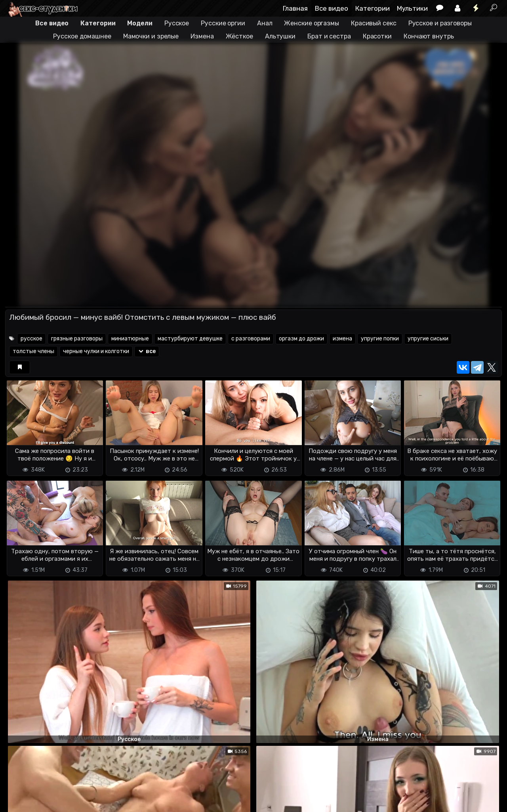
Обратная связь (88, 792)
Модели (140, 23)
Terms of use (46, 792)
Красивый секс (374, 23)
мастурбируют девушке (190, 339)
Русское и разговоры (440, 23)
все (147, 351)
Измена (202, 36)
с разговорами (251, 339)
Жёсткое (239, 36)
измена (342, 339)
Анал (265, 23)
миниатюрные (130, 339)
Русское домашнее (82, 36)
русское (31, 339)
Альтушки (280, 36)
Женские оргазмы (312, 23)
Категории (373, 8)
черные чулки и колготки (96, 351)
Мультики (412, 8)
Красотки (377, 36)
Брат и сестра (329, 36)
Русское (177, 23)
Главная (295, 8)
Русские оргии (223, 23)
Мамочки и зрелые (151, 36)
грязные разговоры (77, 339)
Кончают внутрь (429, 36)
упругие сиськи (428, 339)
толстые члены (33, 351)
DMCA (18, 792)
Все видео (332, 8)
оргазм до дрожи (301, 339)
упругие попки (380, 339)
